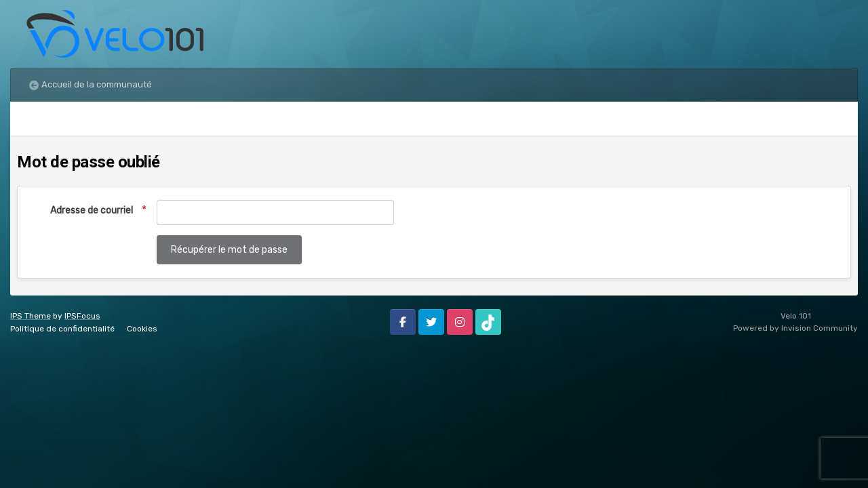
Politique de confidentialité (62, 329)
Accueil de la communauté (97, 84)
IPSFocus (82, 316)
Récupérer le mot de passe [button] (229, 250)
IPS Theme (31, 316)
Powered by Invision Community (795, 328)
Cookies (142, 329)
